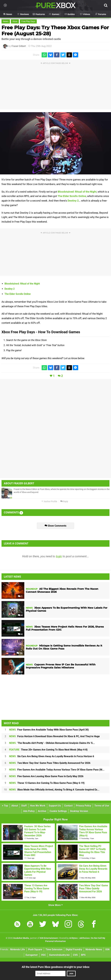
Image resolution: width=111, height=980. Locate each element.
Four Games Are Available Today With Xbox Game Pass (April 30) (49, 730)
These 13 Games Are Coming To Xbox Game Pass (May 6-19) (47, 783)
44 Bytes (73, 938)
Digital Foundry (74, 949)
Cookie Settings (58, 811)
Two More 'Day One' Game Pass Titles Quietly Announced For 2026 (50, 763)
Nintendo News (94, 949)
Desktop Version (79, 811)
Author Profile (49, 502)
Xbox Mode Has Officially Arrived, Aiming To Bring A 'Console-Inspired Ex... (54, 790)
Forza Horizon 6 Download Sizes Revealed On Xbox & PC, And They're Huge (54, 736)
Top (5, 806)
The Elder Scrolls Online (72, 196)
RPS (83, 955)
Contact (68, 806)
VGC (44, 955)
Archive (42, 811)
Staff (24, 806)
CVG (75, 955)
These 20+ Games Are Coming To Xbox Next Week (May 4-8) (48, 750)
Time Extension (54, 949)
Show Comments (56, 526)
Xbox (15, 21)
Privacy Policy (84, 806)
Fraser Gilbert (19, 46)
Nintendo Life (18, 949)
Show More (56, 905)
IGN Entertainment (49, 938)
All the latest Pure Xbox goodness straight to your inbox (56, 967)
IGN (107, 949)
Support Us (55, 806)
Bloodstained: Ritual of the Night (77, 192)
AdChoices (84, 938)
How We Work (38, 806)
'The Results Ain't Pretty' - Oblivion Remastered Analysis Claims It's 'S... (52, 743)
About (15, 806)
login (59, 556)
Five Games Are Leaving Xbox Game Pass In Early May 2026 (46, 776)
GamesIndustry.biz (59, 955)
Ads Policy (29, 811)
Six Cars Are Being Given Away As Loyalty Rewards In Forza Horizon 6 (52, 756)
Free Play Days (28, 21)
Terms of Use (102, 806)
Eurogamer (32, 955)
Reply (64, 502)
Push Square (35, 949)
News (6, 21)
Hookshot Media (21, 938)
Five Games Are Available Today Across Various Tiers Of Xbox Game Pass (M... (57, 770)
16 (20, 653)
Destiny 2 (73, 201)
